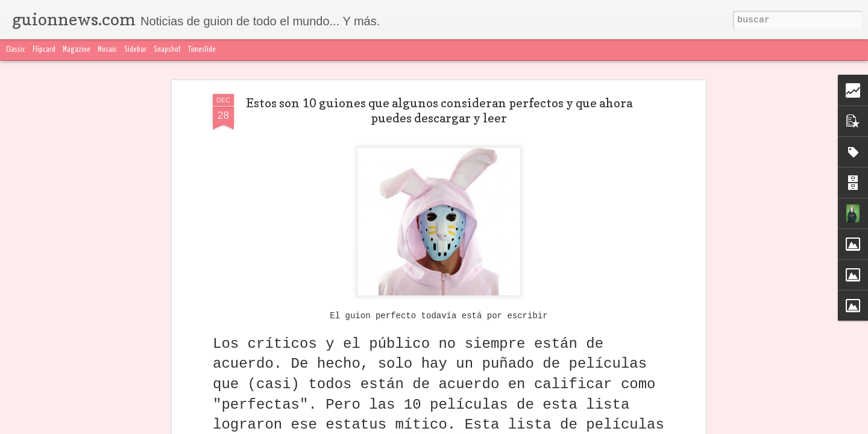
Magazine (77, 50)
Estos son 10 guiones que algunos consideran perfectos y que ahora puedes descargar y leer (439, 111)
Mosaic (107, 50)
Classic (16, 50)
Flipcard (44, 50)
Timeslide (202, 50)
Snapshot (167, 50)
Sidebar (135, 50)
